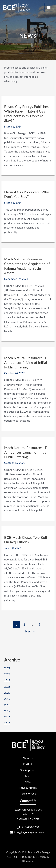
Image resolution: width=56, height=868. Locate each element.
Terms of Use (28, 793)
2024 (7, 668)
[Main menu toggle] (49, 7)
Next (30, 631)
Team (28, 776)
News (28, 782)
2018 (7, 705)
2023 (7, 674)
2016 (7, 717)
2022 (7, 680)
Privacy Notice (28, 788)
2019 (7, 699)
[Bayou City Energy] (16, 7)
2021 (7, 686)
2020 (7, 693)
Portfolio (28, 764)
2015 (7, 723)
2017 (7, 711)
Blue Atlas (28, 861)
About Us (28, 758)
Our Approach (28, 770)
